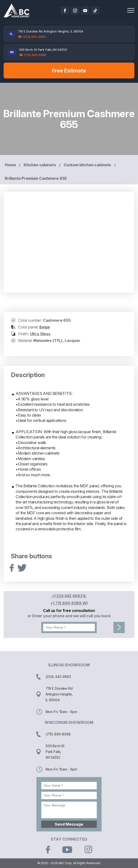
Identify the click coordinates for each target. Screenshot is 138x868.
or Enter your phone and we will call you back (69, 616)
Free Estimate (69, 71)
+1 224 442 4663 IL (69, 596)
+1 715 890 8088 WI (69, 603)
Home (10, 165)
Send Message (69, 824)
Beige (45, 327)
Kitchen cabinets (40, 165)
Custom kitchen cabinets (87, 165)
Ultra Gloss (40, 334)
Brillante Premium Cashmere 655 (36, 178)
